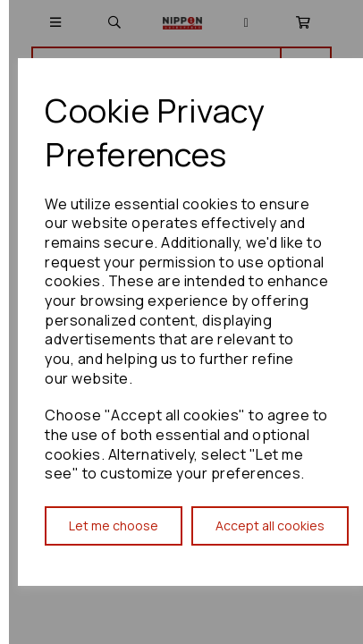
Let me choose (114, 525)
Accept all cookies (270, 525)
